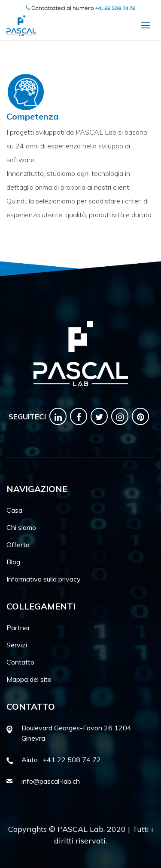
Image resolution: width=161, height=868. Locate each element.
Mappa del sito (29, 679)
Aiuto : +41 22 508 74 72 (61, 760)
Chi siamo (21, 527)
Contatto (20, 662)
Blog (13, 562)
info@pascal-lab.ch (51, 781)
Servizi (17, 645)
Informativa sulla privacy (44, 579)
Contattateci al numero (80, 9)
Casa (14, 510)
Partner (18, 628)
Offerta (18, 545)
